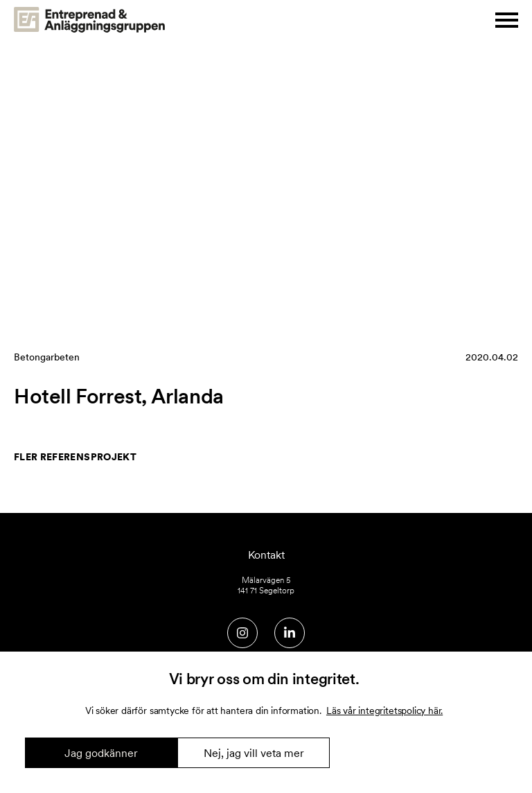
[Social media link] (242, 633)
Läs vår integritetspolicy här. (384, 711)
